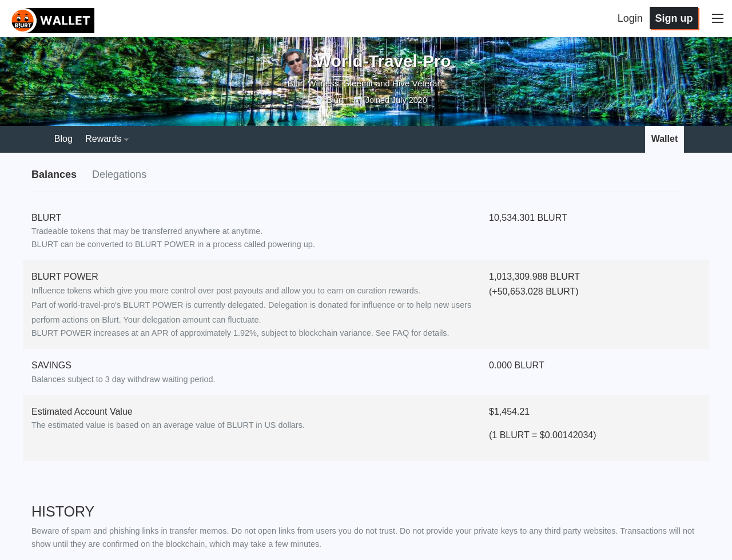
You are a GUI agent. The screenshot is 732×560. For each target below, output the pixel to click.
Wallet (665, 139)
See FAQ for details (411, 333)
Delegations (119, 174)
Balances (54, 174)
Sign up (674, 18)
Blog (63, 139)
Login (630, 18)
